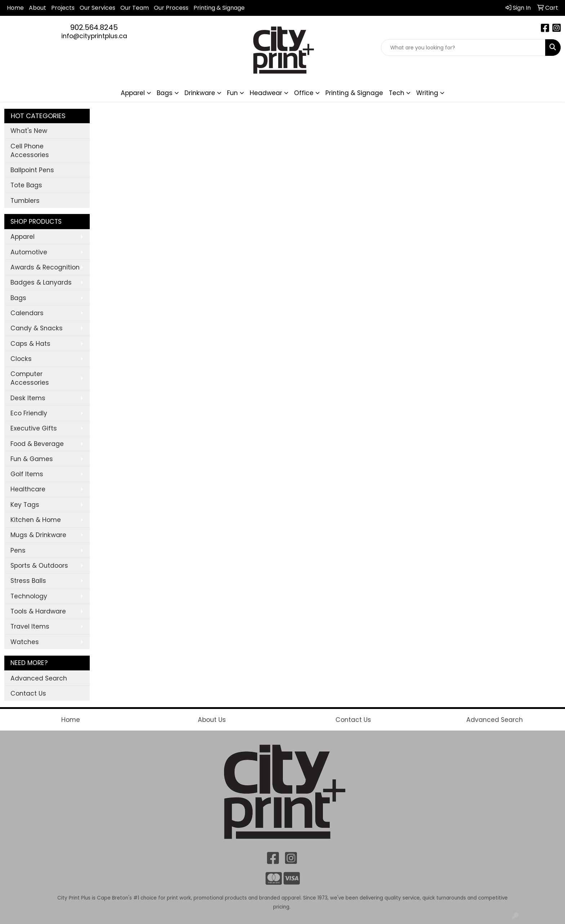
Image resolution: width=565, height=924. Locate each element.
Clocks (21, 359)
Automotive (29, 252)
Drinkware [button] (200, 93)
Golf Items (27, 474)
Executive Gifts (34, 428)
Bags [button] (165, 93)
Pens (18, 550)
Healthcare (28, 489)
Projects (63, 8)
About (37, 8)
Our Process (171, 8)
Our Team (135, 8)
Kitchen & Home (36, 520)
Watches (25, 642)
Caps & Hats (30, 344)
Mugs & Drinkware (38, 535)
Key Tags (25, 505)
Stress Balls (28, 581)
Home (15, 8)
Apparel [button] (133, 93)
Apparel (23, 237)
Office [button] (304, 93)
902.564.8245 (94, 27)
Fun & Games (32, 459)
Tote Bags (26, 185)
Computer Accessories (30, 378)
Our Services (97, 8)
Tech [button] (397, 93)
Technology (29, 596)
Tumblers (25, 201)
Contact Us (28, 693)
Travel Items (30, 626)
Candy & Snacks (37, 328)
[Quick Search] (463, 48)
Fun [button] (232, 93)
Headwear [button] (266, 93)
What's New (29, 131)
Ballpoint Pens (32, 170)
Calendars (27, 313)
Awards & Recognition (45, 267)
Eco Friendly (29, 413)
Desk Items (28, 398)
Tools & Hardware (38, 611)
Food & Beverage (37, 444)
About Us (212, 720)
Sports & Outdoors (39, 566)
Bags (18, 298)
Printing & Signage (354, 93)
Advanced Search (39, 678)
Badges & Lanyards (41, 282)
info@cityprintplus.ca (94, 36)
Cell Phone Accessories (30, 151)
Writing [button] (427, 93)
